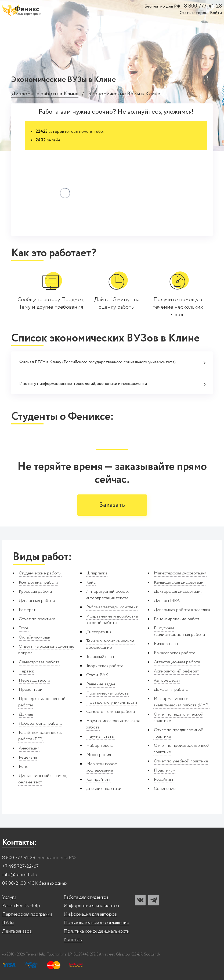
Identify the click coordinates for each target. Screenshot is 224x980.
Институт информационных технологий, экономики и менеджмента (113, 384)
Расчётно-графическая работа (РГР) (40, 736)
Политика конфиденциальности (97, 931)
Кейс (91, 582)
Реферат (27, 610)
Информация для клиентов (91, 906)
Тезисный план (100, 657)
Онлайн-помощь (34, 637)
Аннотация (29, 748)
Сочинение (165, 789)
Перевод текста (35, 680)
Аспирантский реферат (176, 671)
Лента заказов (17, 931)
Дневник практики (104, 789)
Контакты (73, 940)
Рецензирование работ (177, 619)
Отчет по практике (37, 619)
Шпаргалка (97, 573)
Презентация (32, 690)
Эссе (24, 628)
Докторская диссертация (178, 592)
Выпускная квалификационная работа (179, 631)
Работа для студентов (86, 897)
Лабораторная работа (41, 723)
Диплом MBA (167, 601)
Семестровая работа (39, 662)
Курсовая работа (35, 592)
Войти (216, 13)
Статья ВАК (97, 675)
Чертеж (26, 671)
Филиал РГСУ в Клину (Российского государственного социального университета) (113, 362)
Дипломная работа (37, 601)
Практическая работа (107, 693)
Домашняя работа (171, 690)
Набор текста (100, 746)
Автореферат (167, 680)
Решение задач (101, 684)
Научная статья (101, 736)
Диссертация (99, 632)
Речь (23, 767)
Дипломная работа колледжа (182, 610)
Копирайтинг (98, 780)
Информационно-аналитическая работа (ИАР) (181, 702)
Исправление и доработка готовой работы (112, 620)
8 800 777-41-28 (203, 6)
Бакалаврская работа (175, 653)
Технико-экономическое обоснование (110, 644)
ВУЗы (8, 923)
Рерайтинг (164, 780)
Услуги (9, 897)
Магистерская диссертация (180, 573)
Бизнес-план (166, 644)
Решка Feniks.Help (21, 906)
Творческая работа (105, 666)
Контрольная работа (39, 582)
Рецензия (28, 757)
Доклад (26, 714)
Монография (99, 755)
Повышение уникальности (112, 702)
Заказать (112, 505)
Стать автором (194, 13)
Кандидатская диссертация (180, 582)
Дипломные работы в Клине (45, 94)
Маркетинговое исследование (101, 767)
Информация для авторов (90, 914)
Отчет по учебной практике (181, 761)
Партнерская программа (27, 914)
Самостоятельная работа (111, 712)
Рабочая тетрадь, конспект (112, 607)
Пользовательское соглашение (96, 923)
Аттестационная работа (177, 662)
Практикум (165, 770)
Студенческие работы (40, 573)
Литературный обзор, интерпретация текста (107, 595)
